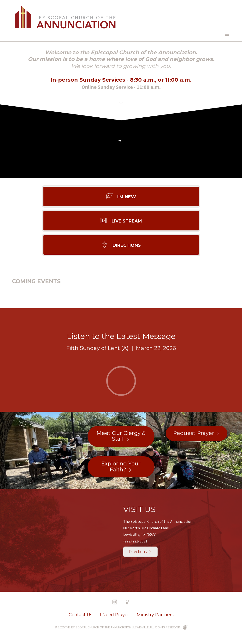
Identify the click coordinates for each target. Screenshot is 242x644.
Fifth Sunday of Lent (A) (97, 348)
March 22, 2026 (156, 348)
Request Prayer (194, 433)
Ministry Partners (155, 615)
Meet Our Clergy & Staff (121, 436)
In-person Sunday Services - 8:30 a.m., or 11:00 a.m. (121, 80)
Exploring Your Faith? (121, 467)
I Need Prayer (115, 615)
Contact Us (80, 615)
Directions (138, 551)
